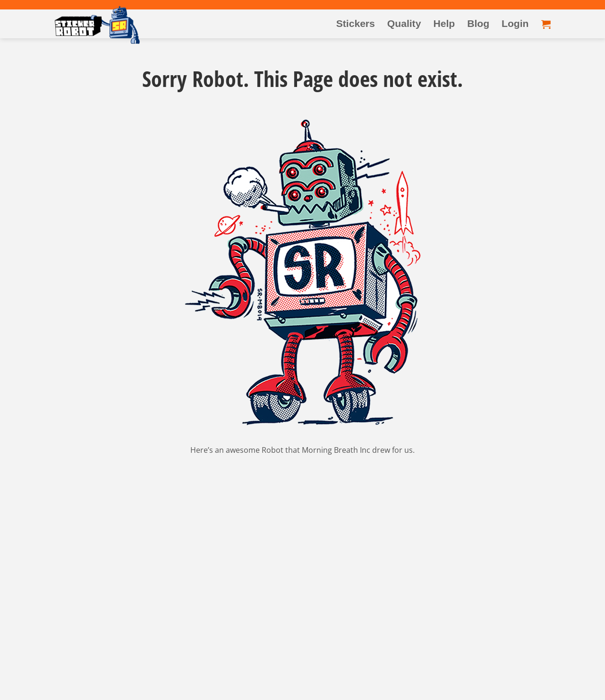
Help (444, 23)
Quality (404, 23)
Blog (478, 23)
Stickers (356, 23)
